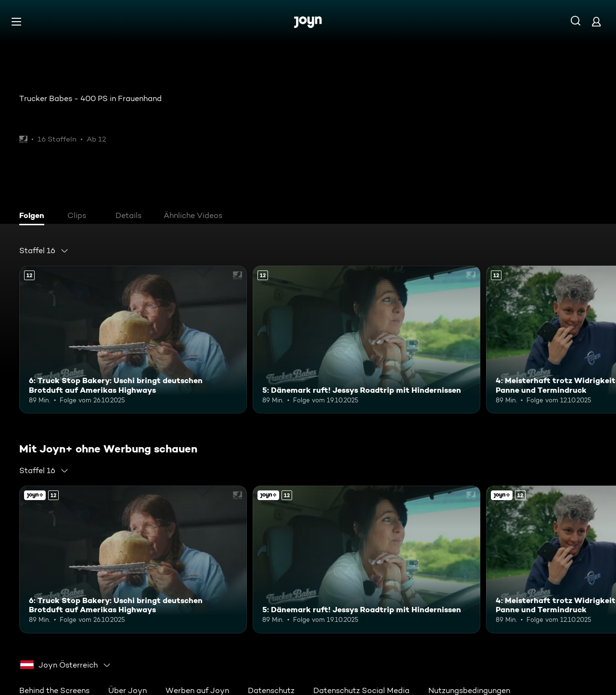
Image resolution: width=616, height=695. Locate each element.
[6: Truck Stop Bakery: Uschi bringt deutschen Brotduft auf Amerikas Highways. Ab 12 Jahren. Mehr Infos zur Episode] (133, 340)
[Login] (596, 21)
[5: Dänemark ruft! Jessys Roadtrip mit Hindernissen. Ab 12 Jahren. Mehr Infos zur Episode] (366, 340)
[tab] (34, 217)
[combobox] (44, 251)
